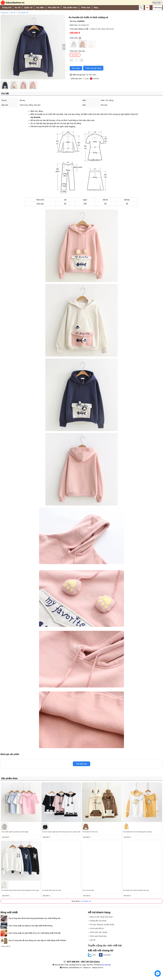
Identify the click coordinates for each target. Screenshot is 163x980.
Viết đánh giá (81, 764)
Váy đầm (40, 8)
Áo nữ (17, 8)
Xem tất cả (6, 946)
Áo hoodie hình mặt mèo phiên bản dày (136, 890)
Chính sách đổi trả (97, 928)
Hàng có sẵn (83, 29)
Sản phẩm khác (70, 8)
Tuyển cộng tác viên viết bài (105, 945)
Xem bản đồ (105, 965)
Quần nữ (28, 8)
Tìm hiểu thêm (91, 75)
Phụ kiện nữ (54, 8)
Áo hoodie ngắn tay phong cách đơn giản (15, 832)
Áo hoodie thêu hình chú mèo (52, 890)
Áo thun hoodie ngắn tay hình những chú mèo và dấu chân (61, 832)
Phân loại (86, 8)
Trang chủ (7, 8)
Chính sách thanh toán (98, 936)
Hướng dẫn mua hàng (98, 921)
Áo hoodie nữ (23, 13)
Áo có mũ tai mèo (88, 890)
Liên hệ (92, 940)
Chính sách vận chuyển (98, 932)
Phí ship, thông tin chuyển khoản (102, 925)
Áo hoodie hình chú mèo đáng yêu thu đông (137, 832)
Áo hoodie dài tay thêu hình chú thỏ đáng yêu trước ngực (20, 890)
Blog (96, 8)
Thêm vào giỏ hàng (93, 68)
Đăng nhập (157, 3)
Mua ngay (76, 68)
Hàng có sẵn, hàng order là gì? (102, 29)
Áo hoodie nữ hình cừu (90, 832)
